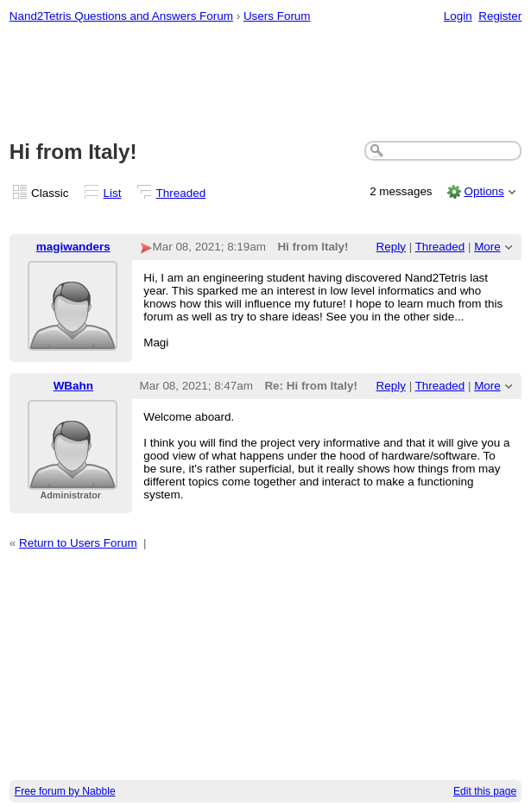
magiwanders (73, 247)
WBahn (73, 386)
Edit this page (485, 791)
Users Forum (277, 16)
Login (458, 16)
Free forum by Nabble (65, 791)
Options (484, 191)
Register (500, 16)
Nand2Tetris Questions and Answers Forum (121, 16)
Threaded (181, 193)
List (113, 193)
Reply (391, 247)
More (487, 247)
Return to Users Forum (78, 543)
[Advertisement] (266, 83)
